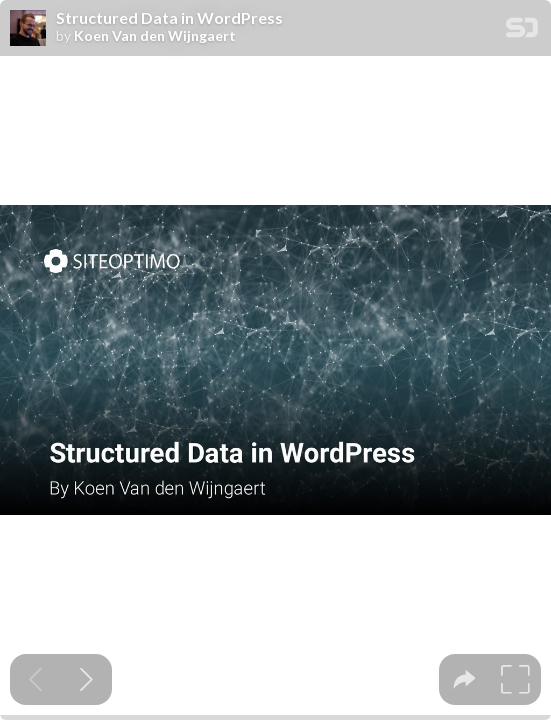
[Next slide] (86, 679)
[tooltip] (464, 679)
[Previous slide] (35, 679)
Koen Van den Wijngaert (155, 36)
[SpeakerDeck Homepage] (522, 31)
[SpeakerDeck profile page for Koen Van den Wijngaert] (28, 29)
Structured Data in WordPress (169, 18)
